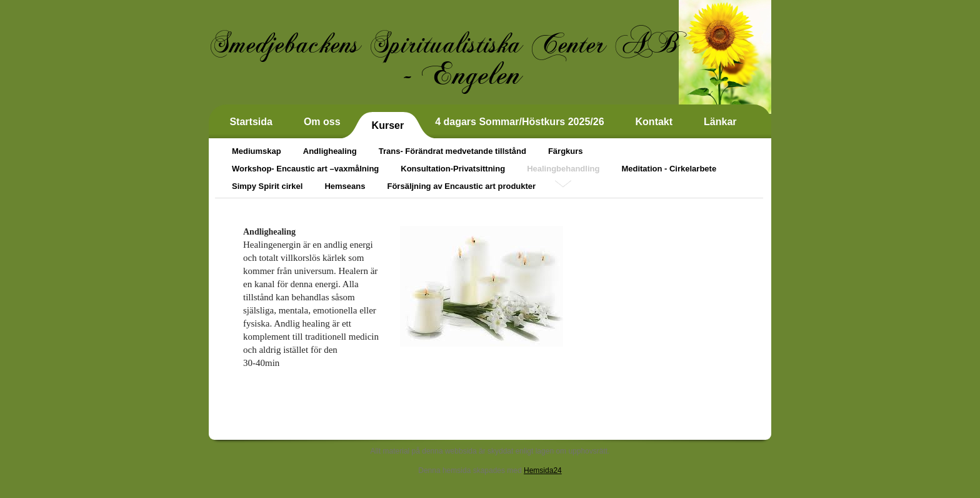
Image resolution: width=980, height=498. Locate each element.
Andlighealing (330, 151)
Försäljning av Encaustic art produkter (461, 186)
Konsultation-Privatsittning (453, 169)
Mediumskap (257, 151)
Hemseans (345, 186)
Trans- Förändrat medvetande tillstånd (452, 151)
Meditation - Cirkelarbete (669, 169)
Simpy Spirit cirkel (267, 186)
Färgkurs (566, 151)
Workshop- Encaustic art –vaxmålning (305, 169)
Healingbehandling (563, 169)
